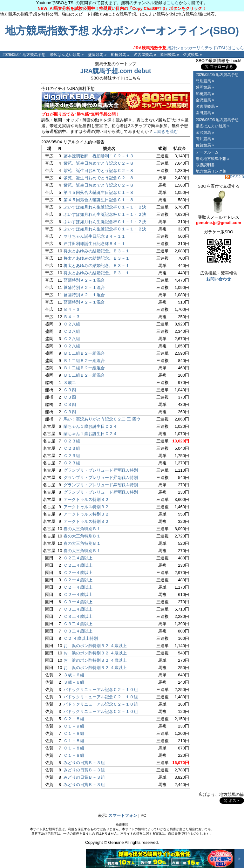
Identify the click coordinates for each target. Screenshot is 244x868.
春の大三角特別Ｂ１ (82, 529)
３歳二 (70, 383)
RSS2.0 (235, 177)
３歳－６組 (74, 675)
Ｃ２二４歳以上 (78, 558)
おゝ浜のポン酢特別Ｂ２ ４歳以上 (95, 646)
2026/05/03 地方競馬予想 (217, 120)
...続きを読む (166, 131)
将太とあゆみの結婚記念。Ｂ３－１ (97, 251)
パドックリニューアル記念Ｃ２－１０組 (101, 690)
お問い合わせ (219, 279)
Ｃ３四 (70, 390)
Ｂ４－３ (72, 309)
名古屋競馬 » (145, 55)
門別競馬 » (205, 81)
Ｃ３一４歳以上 (78, 602)
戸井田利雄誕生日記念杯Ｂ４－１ (95, 244)
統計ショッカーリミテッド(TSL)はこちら (189, 48)
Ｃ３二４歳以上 (78, 609)
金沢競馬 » (205, 100)
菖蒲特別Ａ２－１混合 (84, 280)
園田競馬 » (170, 55)
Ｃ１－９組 (74, 726)
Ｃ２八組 (72, 324)
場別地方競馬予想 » (213, 159)
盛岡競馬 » (97, 55)
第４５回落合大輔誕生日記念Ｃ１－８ (99, 192)
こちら (173, 3)
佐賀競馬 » (193, 55)
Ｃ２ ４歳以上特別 (81, 638)
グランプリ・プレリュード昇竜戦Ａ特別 (101, 470)
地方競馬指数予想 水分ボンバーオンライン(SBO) (122, 31)
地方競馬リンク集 (211, 171)
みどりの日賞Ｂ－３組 (84, 763)
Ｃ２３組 (72, 441)
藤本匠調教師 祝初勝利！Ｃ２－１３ (99, 156)
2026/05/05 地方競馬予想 (217, 75)
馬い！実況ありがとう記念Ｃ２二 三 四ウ (102, 419)
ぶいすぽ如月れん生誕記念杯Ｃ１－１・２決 (105, 207)
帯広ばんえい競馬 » (67, 55)
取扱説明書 (205, 165)
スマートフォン (123, 815)
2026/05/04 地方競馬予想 (24, 55)
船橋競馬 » (120, 55)
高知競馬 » (205, 139)
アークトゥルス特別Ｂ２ (86, 499)
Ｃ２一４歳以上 (78, 573)
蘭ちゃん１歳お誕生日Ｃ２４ (90, 426)
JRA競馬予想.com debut (115, 71)
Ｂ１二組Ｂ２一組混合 (84, 353)
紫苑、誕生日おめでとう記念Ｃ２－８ (99, 163)
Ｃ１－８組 (74, 733)
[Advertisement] (19, 153)
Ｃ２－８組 (74, 719)
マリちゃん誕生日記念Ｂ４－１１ (95, 236)
